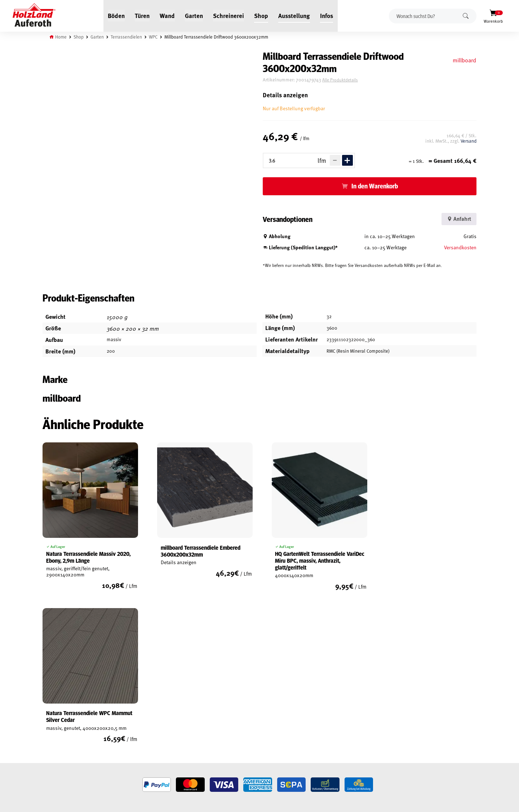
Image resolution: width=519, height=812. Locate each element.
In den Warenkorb (377, 186)
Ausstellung (294, 15)
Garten (194, 15)
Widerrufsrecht (60, 718)
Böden (117, 15)
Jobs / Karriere (132, 701)
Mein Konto (55, 701)
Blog (122, 709)
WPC (154, 37)
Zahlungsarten (60, 751)
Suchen (466, 16)
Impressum (55, 734)
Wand (168, 15)
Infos (327, 15)
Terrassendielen (127, 37)
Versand (468, 141)
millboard (463, 60)
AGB (47, 709)
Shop (261, 15)
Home (62, 37)
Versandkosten (460, 247)
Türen (143, 15)
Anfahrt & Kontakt (216, 731)
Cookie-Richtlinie (61, 759)
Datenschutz (57, 726)
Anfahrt (457, 219)
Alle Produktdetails (345, 80)
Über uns (126, 734)
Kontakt (125, 726)
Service (124, 718)
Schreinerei (229, 15)
